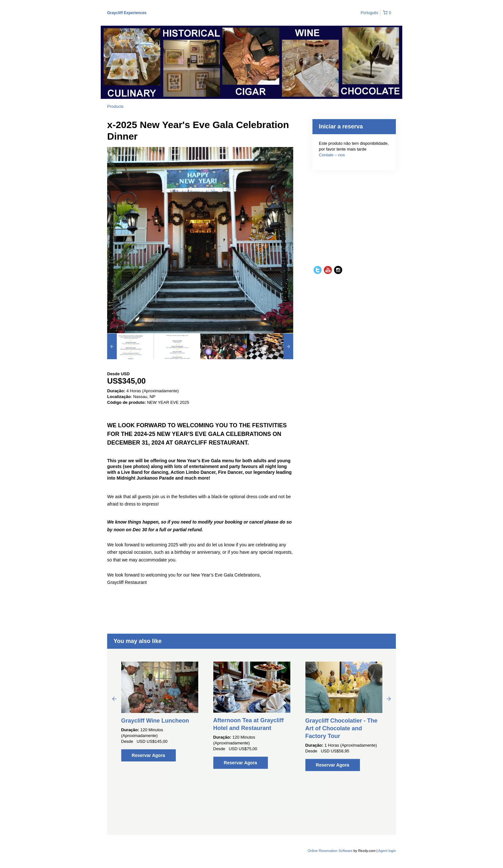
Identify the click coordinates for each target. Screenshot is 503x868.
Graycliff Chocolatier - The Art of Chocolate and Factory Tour (341, 728)
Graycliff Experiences (127, 13)
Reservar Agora (149, 755)
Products (115, 106)
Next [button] (389, 699)
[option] (130, 346)
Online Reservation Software (330, 851)
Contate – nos (332, 155)
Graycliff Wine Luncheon (155, 721)
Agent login (387, 851)
